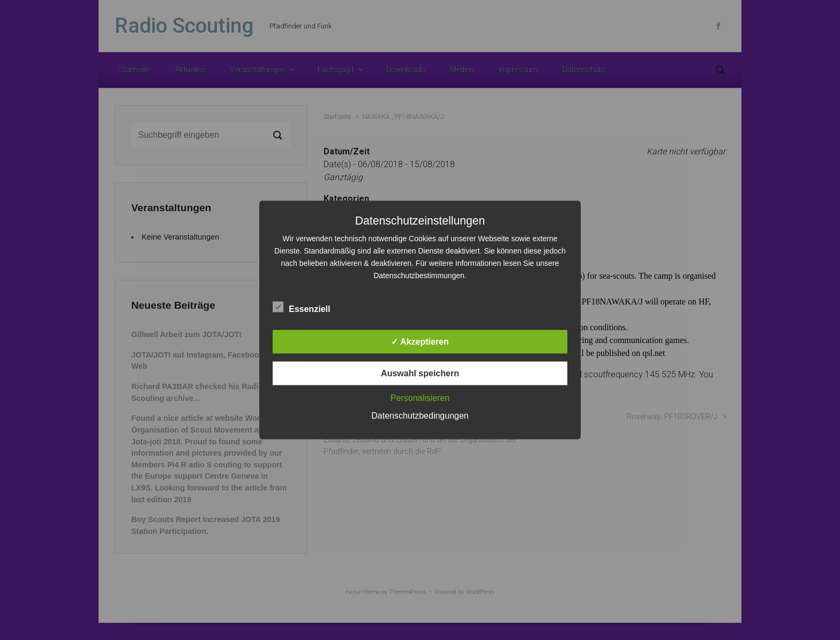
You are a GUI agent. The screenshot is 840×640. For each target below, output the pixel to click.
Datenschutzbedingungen (420, 416)
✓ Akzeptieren (420, 342)
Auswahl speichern (420, 373)
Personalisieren (420, 398)
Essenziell (301, 307)
